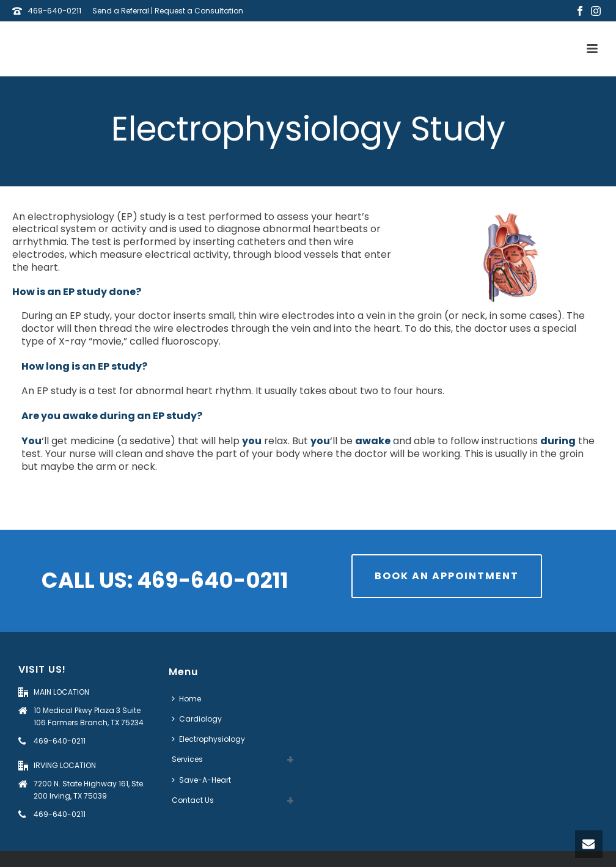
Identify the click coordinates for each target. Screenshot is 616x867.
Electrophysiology (208, 739)
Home (186, 699)
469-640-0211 (54, 11)
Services (187, 759)
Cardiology (197, 719)
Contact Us (193, 800)
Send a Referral (121, 11)
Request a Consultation (199, 11)
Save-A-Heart (201, 780)
